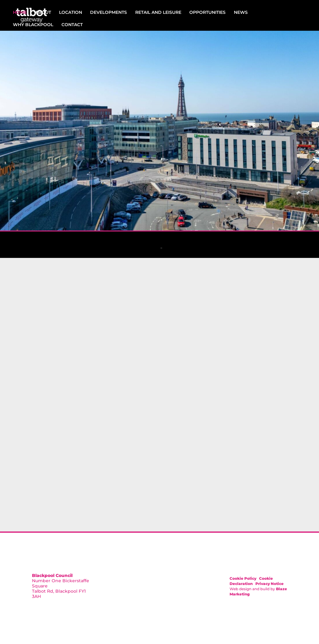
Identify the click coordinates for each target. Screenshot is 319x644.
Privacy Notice (270, 584)
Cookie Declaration (251, 581)
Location (71, 12)
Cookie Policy (243, 578)
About (43, 12)
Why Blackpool (33, 25)
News (241, 12)
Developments (108, 12)
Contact (72, 25)
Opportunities (207, 12)
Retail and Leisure (158, 12)
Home (20, 12)
